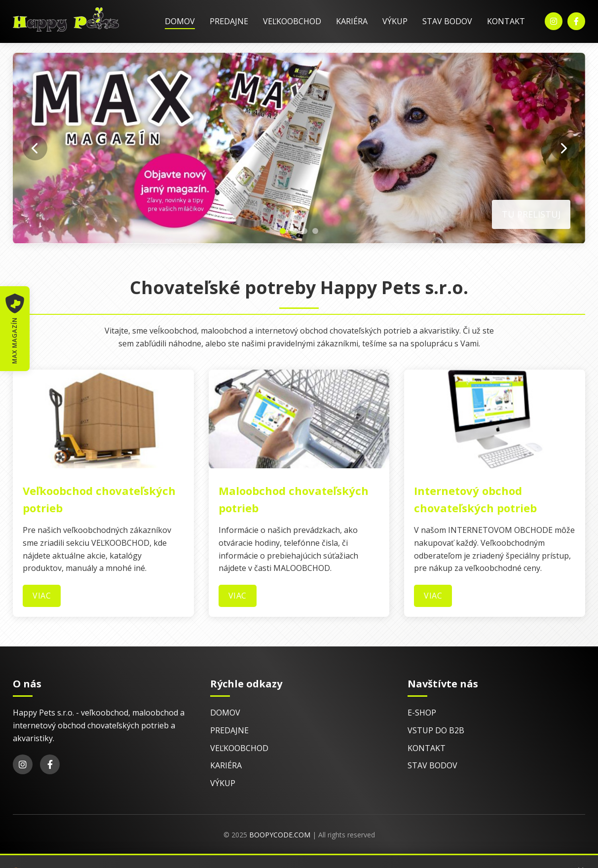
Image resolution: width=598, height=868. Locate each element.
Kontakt (506, 21)
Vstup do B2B (436, 730)
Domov (180, 21)
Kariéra (352, 21)
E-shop (422, 713)
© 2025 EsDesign (200, 862)
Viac (42, 596)
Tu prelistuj (531, 214)
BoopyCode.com (280, 835)
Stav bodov (447, 21)
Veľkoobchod (292, 21)
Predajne (229, 21)
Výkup (395, 21)
